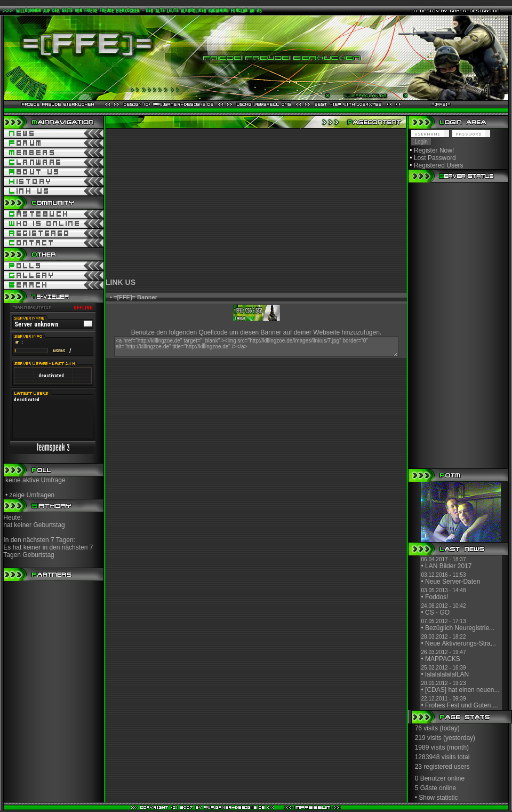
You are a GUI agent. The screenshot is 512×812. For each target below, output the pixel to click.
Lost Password (435, 158)
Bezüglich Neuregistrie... (460, 628)
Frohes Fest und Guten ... (462, 705)
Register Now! (434, 150)
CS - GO (437, 612)
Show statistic (438, 798)
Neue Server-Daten (453, 582)
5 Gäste (426, 788)
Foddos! (437, 597)
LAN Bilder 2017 (448, 566)
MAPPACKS (443, 659)
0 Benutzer (430, 778)
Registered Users (439, 165)
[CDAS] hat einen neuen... (462, 690)
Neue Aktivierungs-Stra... (461, 643)
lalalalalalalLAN (447, 674)
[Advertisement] (256, 203)
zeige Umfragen (32, 495)
